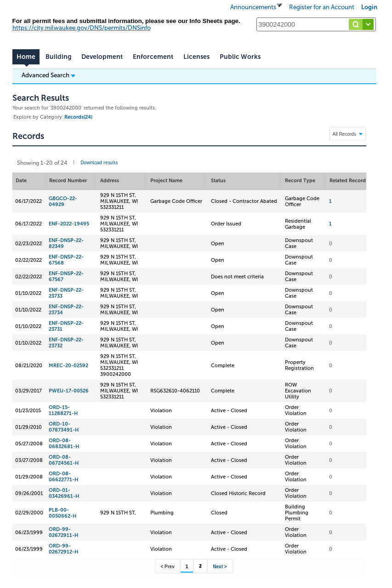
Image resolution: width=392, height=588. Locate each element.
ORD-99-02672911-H (63, 532)
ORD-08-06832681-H (64, 444)
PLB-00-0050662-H (62, 513)
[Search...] (316, 24)
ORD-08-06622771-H (63, 477)
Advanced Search (48, 75)
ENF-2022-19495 (69, 224)
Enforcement (153, 57)
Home (26, 57)
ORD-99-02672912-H (63, 549)
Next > (220, 567)
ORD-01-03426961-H (64, 493)
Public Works (240, 57)
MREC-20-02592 (68, 366)
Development (102, 57)
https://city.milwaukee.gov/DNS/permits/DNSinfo (82, 28)
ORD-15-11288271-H (63, 410)
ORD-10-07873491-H (64, 427)
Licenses (196, 57)
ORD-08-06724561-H (64, 460)
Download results (99, 163)
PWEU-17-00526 (69, 391)
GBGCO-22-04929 (63, 202)
